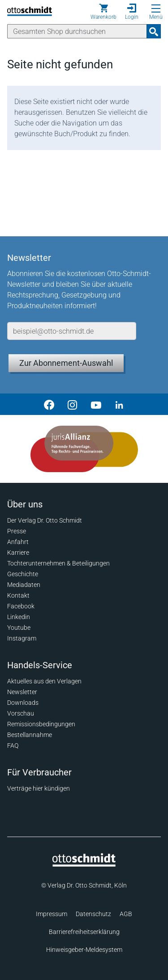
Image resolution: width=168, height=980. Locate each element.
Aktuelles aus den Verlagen (44, 681)
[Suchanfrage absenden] (154, 31)
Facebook (21, 606)
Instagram (22, 638)
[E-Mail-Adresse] (72, 331)
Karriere (18, 553)
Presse (17, 531)
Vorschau (21, 713)
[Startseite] (84, 864)
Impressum (52, 914)
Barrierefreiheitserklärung (84, 932)
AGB (126, 914)
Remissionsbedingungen (41, 724)
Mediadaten (24, 585)
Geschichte (23, 574)
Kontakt (18, 595)
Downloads (23, 703)
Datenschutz (93, 914)
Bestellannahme (30, 735)
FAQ (13, 745)
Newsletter (22, 692)
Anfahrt (18, 542)
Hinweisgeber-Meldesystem (84, 950)
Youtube (19, 628)
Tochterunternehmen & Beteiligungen (58, 563)
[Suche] (77, 31)
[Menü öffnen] (156, 8)
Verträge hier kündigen (39, 788)
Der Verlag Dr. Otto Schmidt (45, 520)
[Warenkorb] (103, 12)
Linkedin (19, 617)
